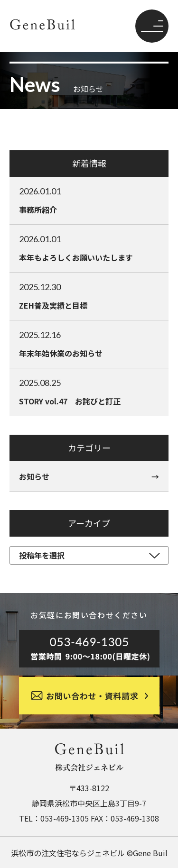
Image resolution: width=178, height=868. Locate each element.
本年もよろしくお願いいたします (89, 248)
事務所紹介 (89, 200)
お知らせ (34, 476)
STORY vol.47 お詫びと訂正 (89, 392)
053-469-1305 (65, 818)
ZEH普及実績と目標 (89, 296)
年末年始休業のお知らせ (89, 344)
